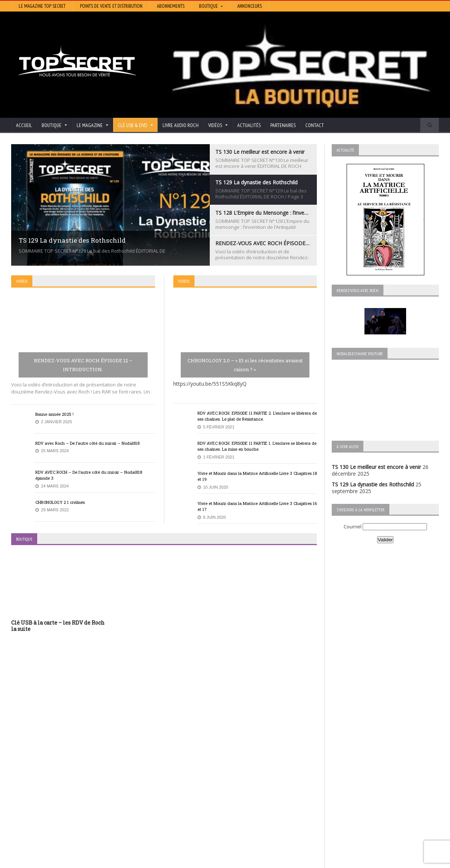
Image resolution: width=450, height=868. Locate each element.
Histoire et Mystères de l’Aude (194, 765)
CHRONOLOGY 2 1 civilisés (60, 502)
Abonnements (171, 6)
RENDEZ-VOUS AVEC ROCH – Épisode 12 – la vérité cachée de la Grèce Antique (73, 816)
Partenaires (283, 125)
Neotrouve (171, 791)
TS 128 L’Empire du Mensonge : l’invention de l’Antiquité (78, 786)
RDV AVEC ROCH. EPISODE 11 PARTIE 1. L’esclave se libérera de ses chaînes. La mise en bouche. (257, 446)
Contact (315, 125)
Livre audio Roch (181, 125)
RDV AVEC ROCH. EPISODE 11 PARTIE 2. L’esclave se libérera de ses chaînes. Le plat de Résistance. (257, 416)
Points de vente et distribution (111, 6)
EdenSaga (170, 796)
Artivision (169, 775)
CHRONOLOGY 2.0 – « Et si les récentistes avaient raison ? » (245, 365)
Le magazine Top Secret (42, 6)
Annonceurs (250, 6)
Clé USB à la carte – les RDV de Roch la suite (58, 626)
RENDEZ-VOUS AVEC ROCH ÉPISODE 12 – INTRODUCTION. (83, 365)
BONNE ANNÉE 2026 (37, 840)
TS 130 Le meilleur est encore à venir (376, 467)
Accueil (24, 125)
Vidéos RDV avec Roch (376, 861)
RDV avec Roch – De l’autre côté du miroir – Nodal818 (87, 443)
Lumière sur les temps (185, 786)
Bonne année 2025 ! (54, 414)
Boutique (338, 861)
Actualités (249, 125)
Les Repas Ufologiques (186, 807)
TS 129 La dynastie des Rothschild (373, 484)
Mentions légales (422, 861)
